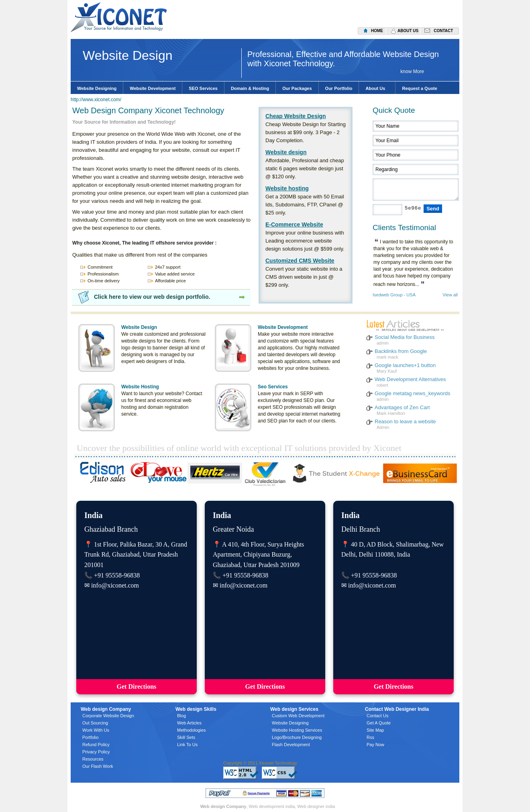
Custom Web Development (298, 716)
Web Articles (189, 723)
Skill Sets (186, 737)
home (377, 31)
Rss (370, 737)
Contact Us (377, 716)
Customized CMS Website (300, 261)
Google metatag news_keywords (413, 393)
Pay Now (375, 745)
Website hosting (287, 188)
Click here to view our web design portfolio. (152, 297)
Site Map (375, 730)
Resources (93, 759)
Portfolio (90, 737)
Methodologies (192, 730)
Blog (181, 716)
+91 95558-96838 (117, 575)
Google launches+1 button (405, 365)
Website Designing (97, 88)
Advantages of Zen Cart (402, 407)
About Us (377, 88)
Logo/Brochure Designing (297, 737)
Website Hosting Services (297, 730)
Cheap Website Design (296, 116)
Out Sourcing (95, 723)
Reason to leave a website (405, 421)
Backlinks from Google (401, 351)
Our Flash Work (98, 766)
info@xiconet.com (115, 585)
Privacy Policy (96, 752)
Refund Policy (96, 745)
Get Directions (137, 687)
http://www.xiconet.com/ (96, 100)
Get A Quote (379, 723)
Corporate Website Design (108, 716)
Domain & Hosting (250, 88)
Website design (286, 152)
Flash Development (291, 745)
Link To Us (187, 745)
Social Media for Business (405, 337)
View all (450, 295)
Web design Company (223, 806)
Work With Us (96, 730)
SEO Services (203, 88)
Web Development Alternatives (410, 379)
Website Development (153, 88)
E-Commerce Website (294, 224)
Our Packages (297, 88)
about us (408, 31)
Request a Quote (419, 88)
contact (443, 31)
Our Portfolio (339, 88)
